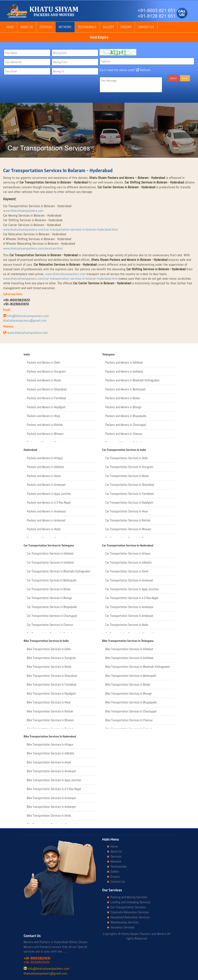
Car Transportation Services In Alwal (127, 571)
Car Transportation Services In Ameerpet (129, 580)
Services (46, 27)
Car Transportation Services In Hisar (127, 511)
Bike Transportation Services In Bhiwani (50, 720)
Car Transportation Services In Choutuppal (52, 616)
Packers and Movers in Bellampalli (125, 389)
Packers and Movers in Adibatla (45, 467)
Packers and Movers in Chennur (124, 434)
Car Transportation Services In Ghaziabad (130, 485)
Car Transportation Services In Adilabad (50, 553)
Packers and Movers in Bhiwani (45, 434)
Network (65, 27)
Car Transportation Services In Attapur (128, 553)
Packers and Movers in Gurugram (46, 371)
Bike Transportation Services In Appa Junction (54, 780)
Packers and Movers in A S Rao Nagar (49, 502)
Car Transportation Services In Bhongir (49, 598)
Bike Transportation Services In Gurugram (51, 658)
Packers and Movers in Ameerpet (46, 485)
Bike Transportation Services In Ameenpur (51, 798)
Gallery (109, 27)
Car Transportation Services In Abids (127, 625)
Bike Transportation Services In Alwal (49, 762)
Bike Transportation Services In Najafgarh (51, 693)
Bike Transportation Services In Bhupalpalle (131, 702)
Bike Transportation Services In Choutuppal (131, 711)
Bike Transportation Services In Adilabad (129, 649)
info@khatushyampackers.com (28, 316)
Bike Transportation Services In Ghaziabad (52, 676)
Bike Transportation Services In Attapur (50, 744)
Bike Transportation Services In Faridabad (51, 684)
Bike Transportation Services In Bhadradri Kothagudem (138, 667)
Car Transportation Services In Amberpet (129, 616)
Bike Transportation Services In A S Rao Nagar (54, 789)
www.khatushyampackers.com (23, 211)
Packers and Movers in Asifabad (124, 371)
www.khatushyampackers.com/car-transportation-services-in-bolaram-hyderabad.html (60, 229)
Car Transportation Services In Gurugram (129, 467)
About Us (27, 27)
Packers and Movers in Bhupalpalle (126, 416)
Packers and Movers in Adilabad (124, 362)
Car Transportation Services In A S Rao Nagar (132, 598)
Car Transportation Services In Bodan (49, 589)
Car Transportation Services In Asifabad (50, 562)
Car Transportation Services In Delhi (127, 458)
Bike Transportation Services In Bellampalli (131, 676)
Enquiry (126, 27)
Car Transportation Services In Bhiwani (128, 529)
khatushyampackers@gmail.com (25, 320)
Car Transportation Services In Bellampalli (52, 580)
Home (10, 27)
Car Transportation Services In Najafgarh (129, 502)
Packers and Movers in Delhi (43, 362)
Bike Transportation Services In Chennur (129, 720)
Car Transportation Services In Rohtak (128, 520)
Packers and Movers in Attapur (45, 458)
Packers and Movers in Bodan (123, 398)
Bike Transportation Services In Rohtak (50, 711)
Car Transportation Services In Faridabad (129, 494)
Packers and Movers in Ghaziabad (47, 389)
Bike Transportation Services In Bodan (128, 684)
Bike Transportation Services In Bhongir (129, 693)
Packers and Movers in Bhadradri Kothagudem (132, 380)
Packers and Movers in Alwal (44, 476)
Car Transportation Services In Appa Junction (132, 589)
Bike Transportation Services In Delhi (49, 649)
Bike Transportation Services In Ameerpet (51, 771)
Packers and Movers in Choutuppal (126, 425)
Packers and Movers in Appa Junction (49, 494)
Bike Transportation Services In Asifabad (129, 658)
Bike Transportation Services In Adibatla (50, 753)
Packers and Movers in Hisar (44, 416)
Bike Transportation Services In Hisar (49, 702)
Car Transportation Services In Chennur (50, 625)
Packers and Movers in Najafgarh (46, 407)
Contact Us (146, 27)
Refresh (143, 70)
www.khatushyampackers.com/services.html (33, 248)
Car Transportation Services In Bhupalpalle (52, 607)
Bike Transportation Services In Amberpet (51, 807)
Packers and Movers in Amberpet (46, 520)
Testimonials (87, 27)
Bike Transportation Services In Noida (49, 667)
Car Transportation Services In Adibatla (128, 562)
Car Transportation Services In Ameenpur (129, 607)
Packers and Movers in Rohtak (45, 425)
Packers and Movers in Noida (44, 380)
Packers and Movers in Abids (44, 529)
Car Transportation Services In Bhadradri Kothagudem (58, 571)
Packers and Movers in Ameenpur (46, 511)
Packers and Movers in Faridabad (46, 398)
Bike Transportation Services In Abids (49, 816)
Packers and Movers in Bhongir (123, 407)
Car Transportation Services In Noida (127, 476)
